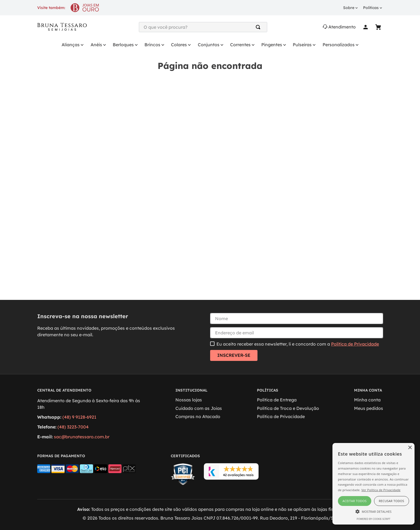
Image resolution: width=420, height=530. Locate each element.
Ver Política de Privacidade (381, 490)
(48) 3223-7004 (73, 427)
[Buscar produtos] (259, 27)
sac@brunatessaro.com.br (82, 437)
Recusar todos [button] (391, 501)
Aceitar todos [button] (355, 501)
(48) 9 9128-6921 (79, 417)
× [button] (410, 448)
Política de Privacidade (355, 344)
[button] (373, 511)
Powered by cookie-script (374, 519)
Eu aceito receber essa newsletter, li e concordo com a (298, 344)
